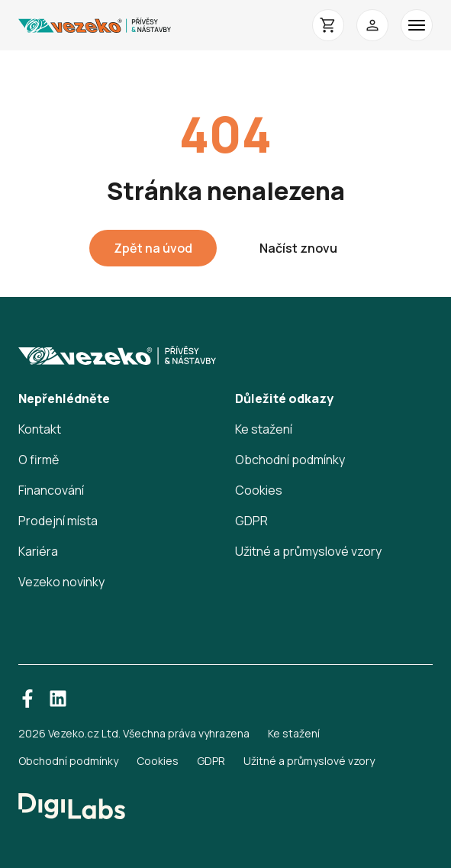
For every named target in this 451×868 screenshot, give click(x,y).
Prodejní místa (58, 521)
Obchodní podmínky (290, 460)
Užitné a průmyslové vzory (308, 551)
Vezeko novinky (61, 582)
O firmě (39, 460)
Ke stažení (264, 429)
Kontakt (40, 429)
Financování (51, 490)
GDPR (251, 521)
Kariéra (38, 551)
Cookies (259, 490)
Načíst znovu (298, 248)
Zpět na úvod (153, 248)
